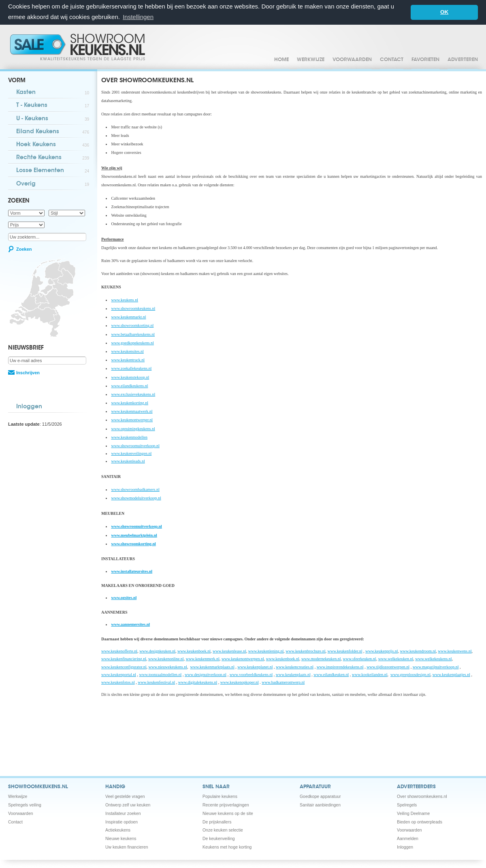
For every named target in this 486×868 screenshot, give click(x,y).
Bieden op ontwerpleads (420, 822)
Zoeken (24, 249)
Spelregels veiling (25, 805)
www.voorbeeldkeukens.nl (251, 674)
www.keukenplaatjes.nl (451, 674)
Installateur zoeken (123, 813)
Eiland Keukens (53, 132)
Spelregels (407, 805)
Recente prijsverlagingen (226, 805)
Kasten (53, 93)
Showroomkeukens (79, 47)
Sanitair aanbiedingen (320, 805)
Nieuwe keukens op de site (228, 813)
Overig (53, 184)
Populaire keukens (220, 796)
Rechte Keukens (53, 158)
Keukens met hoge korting (227, 847)
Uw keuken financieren (127, 847)
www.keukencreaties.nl (295, 666)
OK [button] (444, 12)
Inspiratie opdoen (122, 822)
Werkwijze (311, 60)
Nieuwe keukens (121, 838)
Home (281, 60)
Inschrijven (28, 372)
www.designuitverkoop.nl (206, 674)
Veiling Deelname (413, 813)
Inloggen (29, 407)
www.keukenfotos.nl (118, 682)
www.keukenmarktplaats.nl (212, 666)
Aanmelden (408, 838)
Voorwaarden (352, 60)
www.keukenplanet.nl (255, 666)
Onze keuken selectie (223, 830)
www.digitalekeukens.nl (198, 682)
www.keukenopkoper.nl (240, 682)
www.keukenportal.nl (119, 674)
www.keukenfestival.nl (156, 682)
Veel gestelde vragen (125, 796)
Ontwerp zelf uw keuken (128, 805)
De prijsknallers (217, 822)
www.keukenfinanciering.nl (124, 658)
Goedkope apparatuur (320, 796)
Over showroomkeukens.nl (422, 796)
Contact (392, 60)
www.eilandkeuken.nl (331, 674)
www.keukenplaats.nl (293, 674)
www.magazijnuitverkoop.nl (436, 666)
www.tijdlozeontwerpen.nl (388, 666)
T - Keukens (53, 106)
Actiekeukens (118, 830)
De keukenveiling (219, 838)
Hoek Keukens (53, 145)
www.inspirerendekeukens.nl (340, 666)
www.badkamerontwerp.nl (283, 682)
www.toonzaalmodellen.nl (161, 674)
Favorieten (425, 60)
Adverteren (463, 60)
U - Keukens (53, 119)
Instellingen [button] (138, 17)
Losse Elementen (53, 171)
